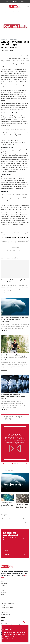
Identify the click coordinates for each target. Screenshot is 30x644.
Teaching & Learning (14, 11)
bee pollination (20, 186)
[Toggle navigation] (2, 7)
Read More (4, 293)
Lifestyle (12, 55)
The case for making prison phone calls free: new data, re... (22, 506)
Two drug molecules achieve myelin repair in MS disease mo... (7, 505)
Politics (4, 522)
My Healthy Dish (6, 106)
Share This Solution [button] (7, 51)
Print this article (23, 237)
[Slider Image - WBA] (14, 464)
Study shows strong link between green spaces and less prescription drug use (14, 357)
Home (2, 11)
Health (18, 522)
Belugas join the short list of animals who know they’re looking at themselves (14, 319)
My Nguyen (4, 104)
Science (19, 519)
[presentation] (13, 545)
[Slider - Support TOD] (16, 464)
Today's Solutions (5, 601)
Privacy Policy (4, 612)
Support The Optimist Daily (8, 603)
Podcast (3, 605)
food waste (21, 77)
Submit (25, 555)
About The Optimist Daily (7, 608)
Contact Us (4, 610)
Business (26, 519)
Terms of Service (5, 614)
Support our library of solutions (12, 418)
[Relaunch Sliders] (17, 464)
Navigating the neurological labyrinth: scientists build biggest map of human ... (13, 396)
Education (7, 11)
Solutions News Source (9, 237)
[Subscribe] (13, 464)
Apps (27, 77)
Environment (11, 519)
